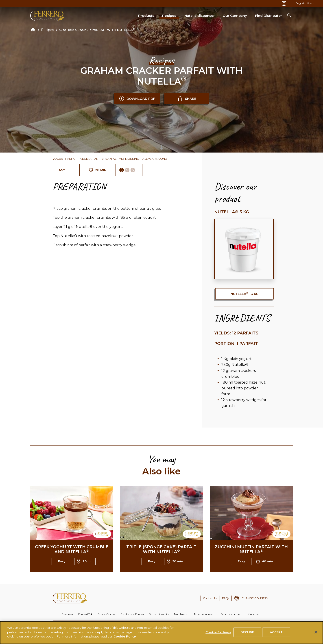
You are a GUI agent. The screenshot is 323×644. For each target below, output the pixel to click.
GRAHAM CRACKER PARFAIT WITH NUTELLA (97, 30)
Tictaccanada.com (205, 614)
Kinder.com (254, 614)
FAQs (226, 598)
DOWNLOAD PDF (137, 99)
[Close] (316, 634)
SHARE (187, 99)
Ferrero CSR (85, 614)
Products (146, 16)
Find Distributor (268, 16)
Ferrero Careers (106, 614)
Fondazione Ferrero (132, 614)
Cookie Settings (218, 634)
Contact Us (210, 598)
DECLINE (247, 634)
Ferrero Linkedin (159, 614)
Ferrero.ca (67, 614)
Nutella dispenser (200, 16)
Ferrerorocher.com (231, 614)
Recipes (169, 16)
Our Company (235, 16)
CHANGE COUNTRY (255, 598)
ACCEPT (276, 634)
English (300, 3)
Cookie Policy (125, 639)
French (312, 3)
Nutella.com (181, 614)
